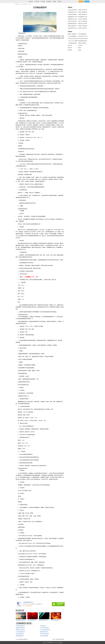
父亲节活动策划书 (45, 628)
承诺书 (79, 48)
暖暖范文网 (51, 643)
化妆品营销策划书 (20, 626)
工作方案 (43, 1)
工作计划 (37, 1)
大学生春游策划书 (20, 632)
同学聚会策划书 (20, 634)
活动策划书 (43, 626)
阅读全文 (42, 11)
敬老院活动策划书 (20, 628)
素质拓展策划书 (20, 636)
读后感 (79, 50)
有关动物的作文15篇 (82, 17)
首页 (22, 4)
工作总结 (31, 1)
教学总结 (70, 48)
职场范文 (25, 4)
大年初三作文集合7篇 (73, 39)
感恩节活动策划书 (20, 630)
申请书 (54, 1)
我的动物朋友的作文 (72, 24)
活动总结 (49, 1)
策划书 (59, 1)
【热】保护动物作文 (72, 21)
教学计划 (70, 45)
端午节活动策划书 (45, 634)
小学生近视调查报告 (72, 36)
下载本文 (47, 11)
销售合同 (70, 50)
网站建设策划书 (44, 632)
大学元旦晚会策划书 (45, 630)
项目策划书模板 (44, 636)
